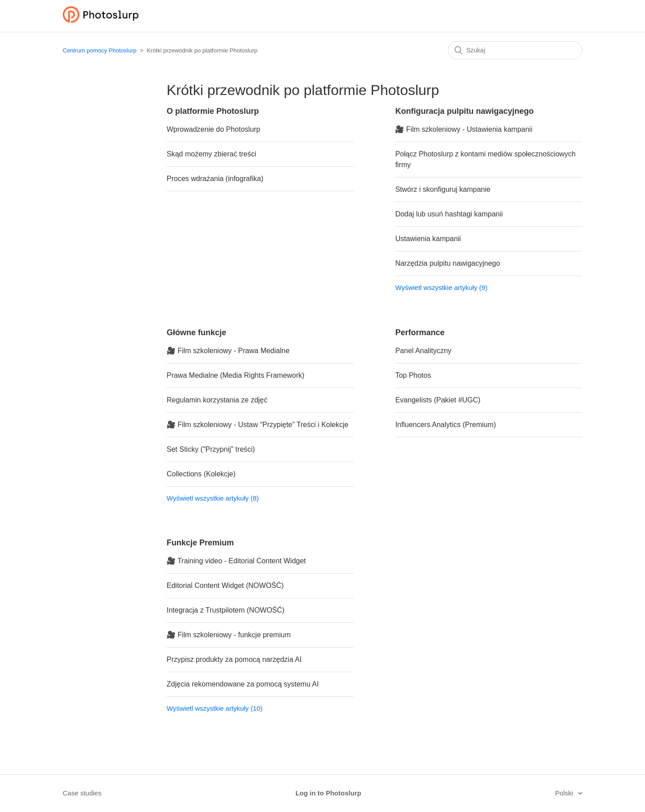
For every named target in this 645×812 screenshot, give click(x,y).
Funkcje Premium (200, 543)
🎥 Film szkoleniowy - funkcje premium (229, 635)
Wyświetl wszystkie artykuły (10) (215, 708)
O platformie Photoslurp (213, 111)
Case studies (82, 793)
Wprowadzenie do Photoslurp (213, 129)
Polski (565, 793)
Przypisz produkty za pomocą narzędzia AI (234, 659)
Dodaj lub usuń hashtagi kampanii (449, 214)
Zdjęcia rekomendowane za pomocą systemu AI (243, 684)
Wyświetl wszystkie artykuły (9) (441, 287)
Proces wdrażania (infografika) (215, 179)
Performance (420, 333)
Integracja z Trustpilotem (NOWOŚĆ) (226, 610)
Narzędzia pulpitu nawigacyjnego (447, 263)
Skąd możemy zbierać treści (211, 154)
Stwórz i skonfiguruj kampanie (443, 189)
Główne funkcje (196, 333)
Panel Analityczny (423, 351)
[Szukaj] (515, 50)
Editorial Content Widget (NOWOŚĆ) (225, 585)
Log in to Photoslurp (329, 793)
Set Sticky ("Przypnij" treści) (211, 449)
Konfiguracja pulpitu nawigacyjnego (464, 111)
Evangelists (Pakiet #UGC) (438, 400)
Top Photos (413, 375)
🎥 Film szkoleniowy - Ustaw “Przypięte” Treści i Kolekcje (258, 425)
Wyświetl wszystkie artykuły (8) (213, 498)
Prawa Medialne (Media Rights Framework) (236, 375)
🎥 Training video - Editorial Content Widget (236, 561)
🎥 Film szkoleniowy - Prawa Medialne (228, 351)
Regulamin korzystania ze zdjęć (217, 400)
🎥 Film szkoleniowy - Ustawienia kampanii (464, 129)
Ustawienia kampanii (428, 239)
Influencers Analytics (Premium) (445, 425)
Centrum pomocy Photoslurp (100, 50)
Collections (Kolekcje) (201, 474)
